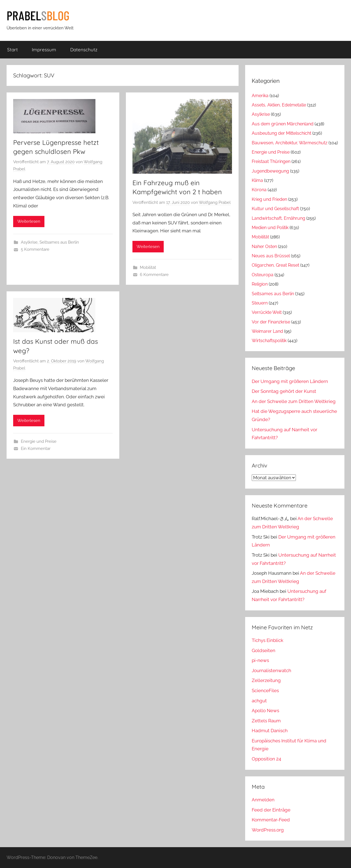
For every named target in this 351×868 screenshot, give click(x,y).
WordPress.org (268, 830)
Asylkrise (29, 242)
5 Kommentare (35, 249)
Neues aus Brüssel (271, 256)
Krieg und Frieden (269, 199)
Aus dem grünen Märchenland (283, 124)
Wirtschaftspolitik (269, 341)
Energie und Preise (39, 441)
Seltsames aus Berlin (59, 242)
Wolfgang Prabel (215, 202)
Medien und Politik (270, 228)
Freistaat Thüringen (271, 161)
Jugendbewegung (270, 171)
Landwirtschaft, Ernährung (278, 218)
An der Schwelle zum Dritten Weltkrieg (294, 401)
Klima (257, 180)
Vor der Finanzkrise (271, 322)
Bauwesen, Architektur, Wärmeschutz (290, 143)
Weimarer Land (267, 331)
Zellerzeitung (266, 680)
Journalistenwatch (271, 670)
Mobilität (148, 267)
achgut (259, 701)
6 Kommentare (154, 275)
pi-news (260, 660)
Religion (260, 284)
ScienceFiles (265, 691)
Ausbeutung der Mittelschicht (281, 133)
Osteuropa (263, 275)
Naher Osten (264, 246)
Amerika (260, 96)
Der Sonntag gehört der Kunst (284, 391)
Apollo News (265, 711)
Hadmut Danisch (270, 731)
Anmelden (263, 800)
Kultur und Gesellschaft (275, 209)
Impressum (44, 50)
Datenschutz (84, 50)
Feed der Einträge (271, 810)
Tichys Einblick (268, 640)
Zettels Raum (266, 721)
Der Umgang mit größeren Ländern (290, 381)
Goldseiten (264, 650)
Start (12, 50)
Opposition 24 (266, 759)
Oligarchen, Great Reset (275, 265)
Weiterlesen (29, 221)
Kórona (259, 190)
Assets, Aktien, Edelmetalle (279, 105)
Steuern (260, 303)
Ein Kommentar (36, 449)
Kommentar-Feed (271, 820)
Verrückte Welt (267, 312)
